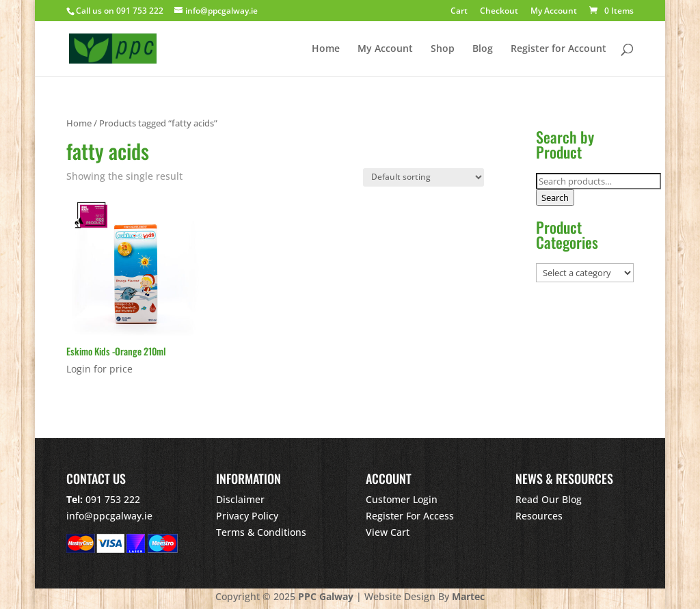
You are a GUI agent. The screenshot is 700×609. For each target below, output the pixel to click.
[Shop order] (423, 177)
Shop (443, 49)
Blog (483, 49)
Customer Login (402, 499)
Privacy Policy (247, 516)
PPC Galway (326, 596)
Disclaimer (240, 499)
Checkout (499, 12)
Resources (539, 516)
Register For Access (410, 516)
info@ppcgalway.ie (109, 516)
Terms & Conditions (261, 532)
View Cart (388, 532)
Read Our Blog (549, 499)
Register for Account (558, 49)
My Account (554, 12)
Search (555, 198)
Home (326, 49)
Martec (468, 596)
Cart (459, 12)
